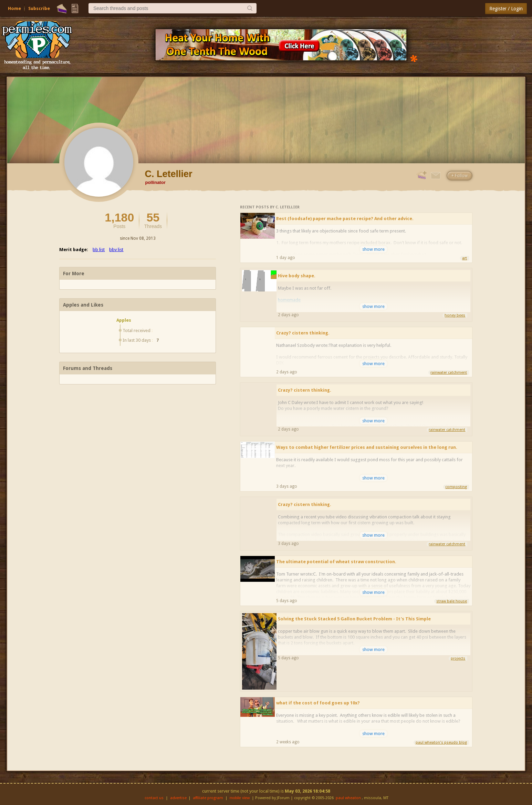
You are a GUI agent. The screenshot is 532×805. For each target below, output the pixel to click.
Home (14, 8)
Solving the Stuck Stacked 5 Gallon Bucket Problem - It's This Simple (354, 619)
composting (456, 487)
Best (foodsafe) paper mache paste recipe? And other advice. (345, 219)
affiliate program (208, 798)
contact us (154, 798)
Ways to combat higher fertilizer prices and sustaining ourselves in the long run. (367, 447)
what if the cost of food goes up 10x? (318, 703)
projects (458, 658)
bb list (99, 250)
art (465, 258)
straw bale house (452, 601)
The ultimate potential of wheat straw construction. (336, 562)
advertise (178, 798)
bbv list (116, 250)
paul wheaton (348, 798)
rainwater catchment (449, 373)
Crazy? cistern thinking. (303, 333)
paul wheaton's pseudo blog (441, 742)
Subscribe (39, 8)
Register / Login (506, 9)
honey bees (455, 315)
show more (373, 249)
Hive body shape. (297, 276)
